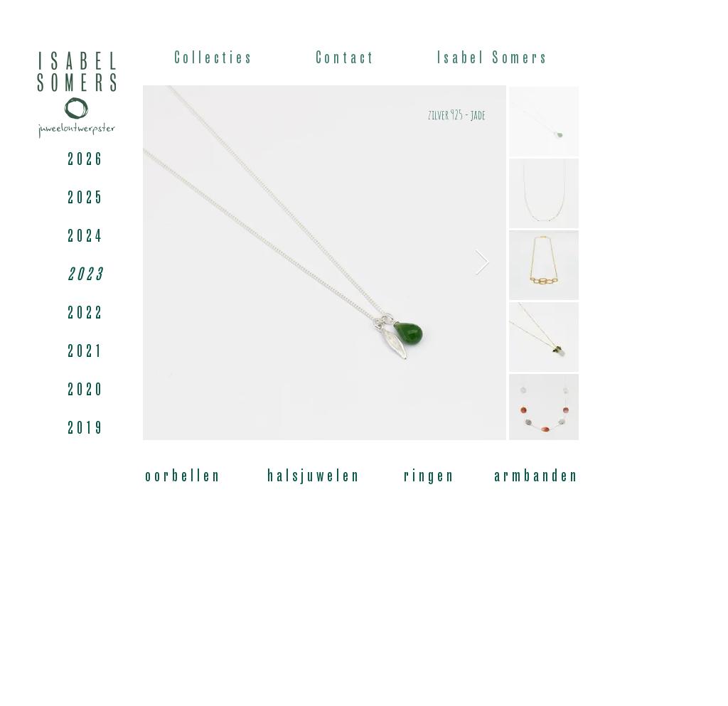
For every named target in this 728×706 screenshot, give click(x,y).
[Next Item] (482, 263)
